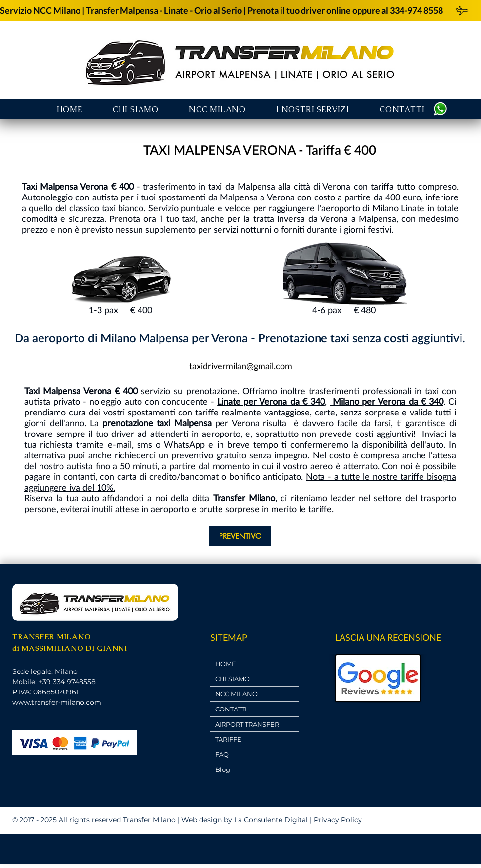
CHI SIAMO (232, 679)
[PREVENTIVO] (240, 536)
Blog (223, 769)
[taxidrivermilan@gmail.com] (240, 366)
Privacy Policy (338, 820)
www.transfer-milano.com (57, 702)
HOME (226, 664)
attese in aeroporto (152, 509)
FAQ (222, 754)
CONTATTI (231, 709)
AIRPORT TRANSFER (247, 724)
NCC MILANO (236, 694)
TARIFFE (228, 739)
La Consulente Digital (271, 820)
